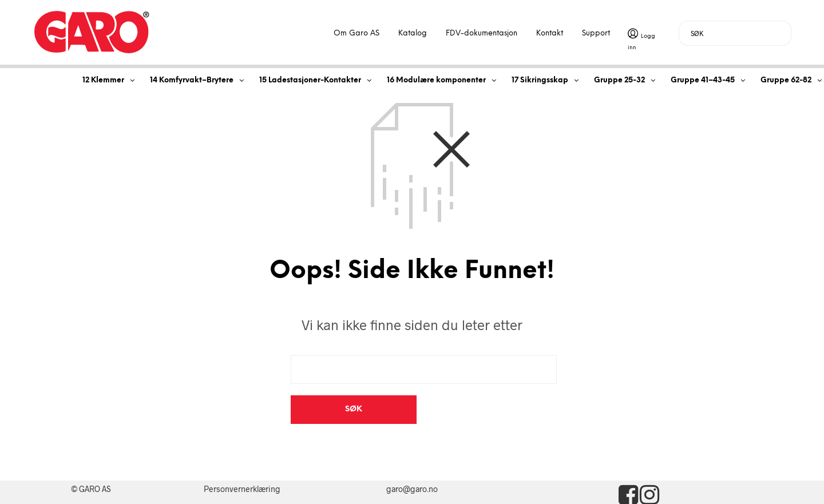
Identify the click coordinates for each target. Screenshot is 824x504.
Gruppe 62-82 (786, 80)
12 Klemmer (103, 80)
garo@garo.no (412, 460)
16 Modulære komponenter (436, 80)
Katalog (413, 33)
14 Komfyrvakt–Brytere (192, 80)
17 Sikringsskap (540, 80)
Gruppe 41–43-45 (703, 80)
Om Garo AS (356, 33)
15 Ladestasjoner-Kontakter (310, 80)
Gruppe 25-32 (619, 80)
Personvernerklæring (242, 460)
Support (596, 33)
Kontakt (550, 33)
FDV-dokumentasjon (482, 33)
